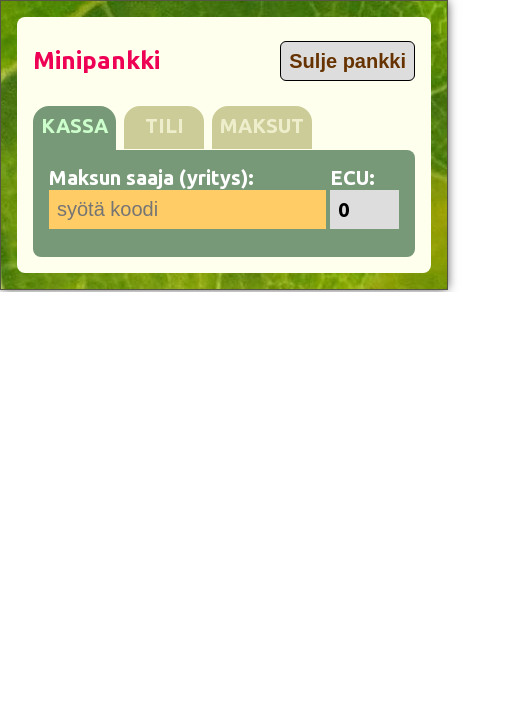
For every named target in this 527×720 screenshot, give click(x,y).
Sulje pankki (347, 61)
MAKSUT (262, 125)
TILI (164, 125)
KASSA (74, 125)
